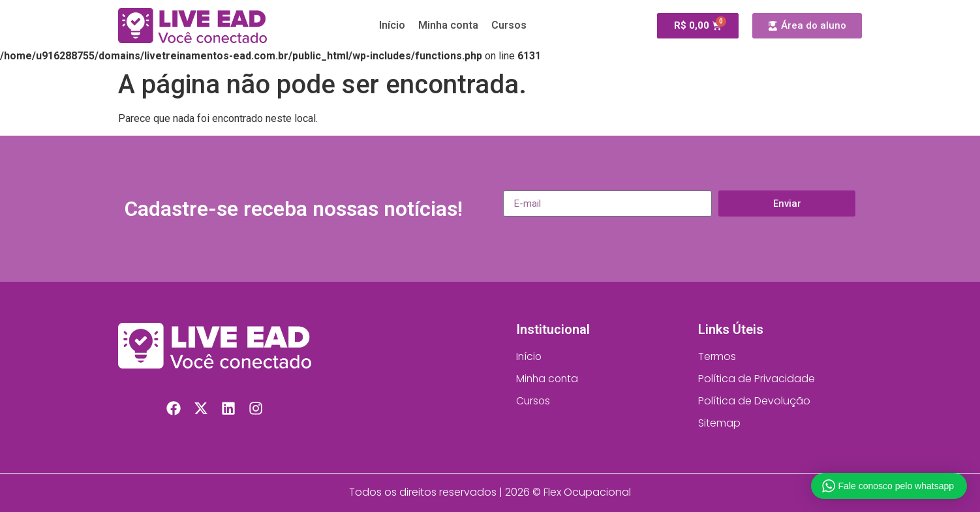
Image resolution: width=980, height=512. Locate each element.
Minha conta (448, 25)
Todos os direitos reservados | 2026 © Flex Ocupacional (490, 492)
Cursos (509, 25)
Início (392, 25)
